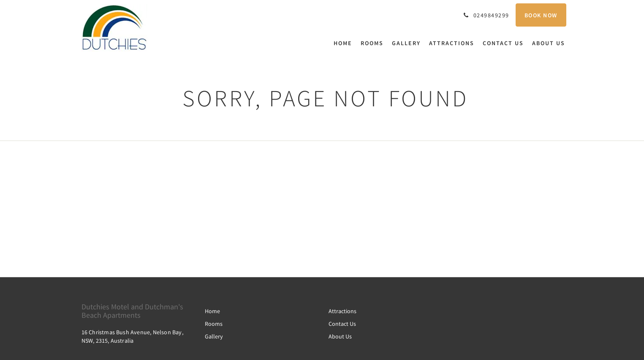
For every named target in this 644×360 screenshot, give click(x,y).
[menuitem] (345, 43)
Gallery (214, 336)
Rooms (214, 324)
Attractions (342, 311)
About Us (340, 336)
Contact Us (342, 324)
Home (212, 311)
